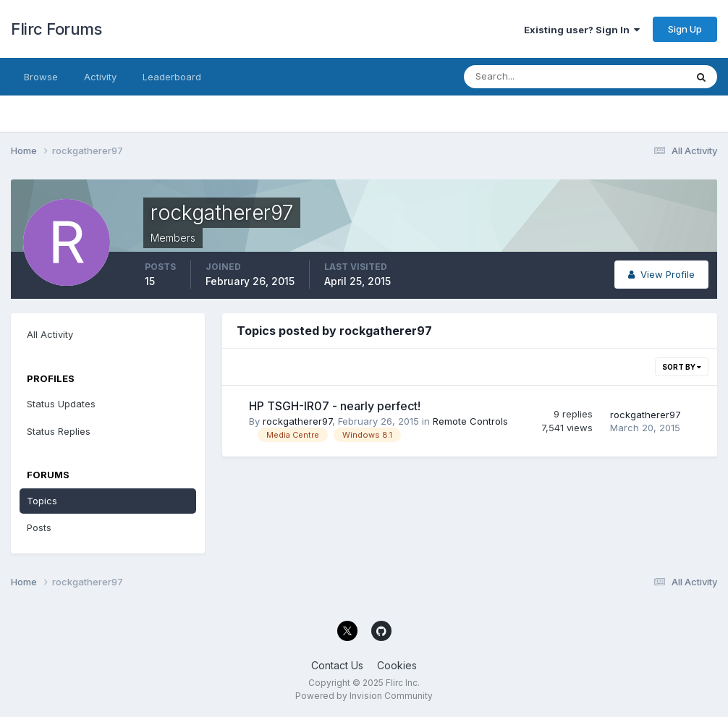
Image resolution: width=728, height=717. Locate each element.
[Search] (528, 77)
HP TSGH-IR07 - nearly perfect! (335, 406)
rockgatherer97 (297, 421)
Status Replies (59, 431)
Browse (41, 77)
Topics (42, 501)
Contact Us (337, 665)
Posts (39, 527)
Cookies (397, 665)
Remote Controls (470, 421)
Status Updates (61, 404)
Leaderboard (172, 77)
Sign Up (685, 29)
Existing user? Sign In (582, 30)
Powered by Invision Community (364, 696)
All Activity (50, 334)
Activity (100, 77)
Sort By (682, 367)
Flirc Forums (56, 29)
